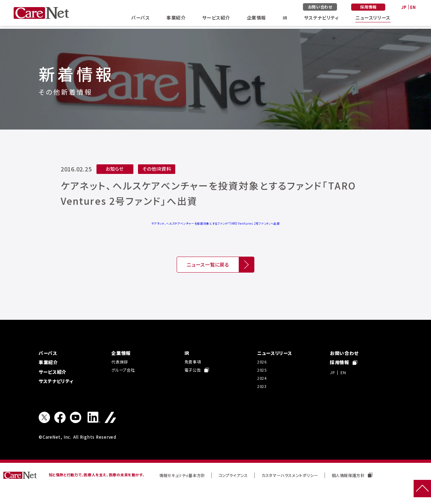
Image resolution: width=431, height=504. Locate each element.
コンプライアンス (245, 491)
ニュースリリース (370, 19)
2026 (263, 372)
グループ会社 (125, 382)
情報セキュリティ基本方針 (187, 491)
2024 (263, 391)
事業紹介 (176, 19)
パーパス (142, 19)
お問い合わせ (323, 7)
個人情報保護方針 (380, 491)
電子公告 (198, 382)
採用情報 (371, 7)
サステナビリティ (317, 19)
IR (282, 19)
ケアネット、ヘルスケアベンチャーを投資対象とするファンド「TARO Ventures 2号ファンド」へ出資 (215, 223)
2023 (263, 401)
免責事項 (194, 372)
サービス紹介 (216, 19)
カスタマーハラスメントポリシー (309, 491)
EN (413, 8)
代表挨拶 (121, 372)
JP (402, 8)
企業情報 (255, 19)
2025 (263, 382)
